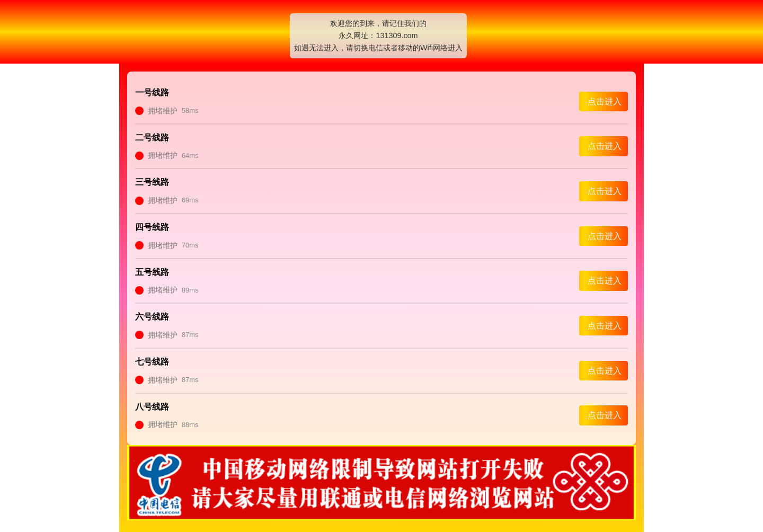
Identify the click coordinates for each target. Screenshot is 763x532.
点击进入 (605, 101)
